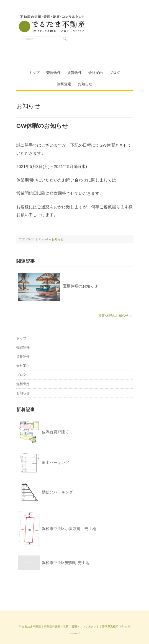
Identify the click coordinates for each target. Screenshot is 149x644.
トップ (34, 73)
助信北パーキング (57, 492)
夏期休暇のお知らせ (80, 286)
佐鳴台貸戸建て (55, 432)
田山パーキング (55, 463)
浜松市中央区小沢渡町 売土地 (69, 529)
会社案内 (96, 73)
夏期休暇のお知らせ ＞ (116, 316)
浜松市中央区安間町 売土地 (66, 563)
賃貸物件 (74, 73)
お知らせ (85, 84)
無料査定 (64, 84)
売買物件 (53, 73)
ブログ (115, 73)
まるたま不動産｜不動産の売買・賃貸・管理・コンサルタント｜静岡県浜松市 (70, 626)
